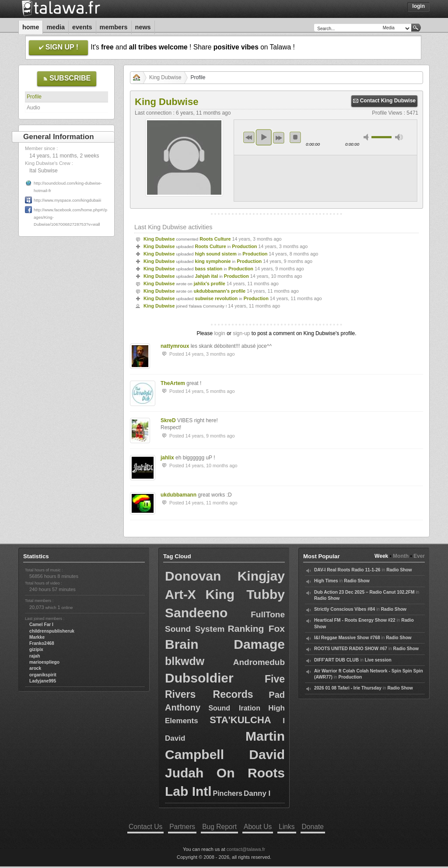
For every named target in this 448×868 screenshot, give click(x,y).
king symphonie (213, 261)
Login (418, 6)
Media (56, 27)
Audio (33, 108)
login (219, 333)
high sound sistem (215, 254)
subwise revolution (216, 298)
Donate (313, 827)
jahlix (167, 458)
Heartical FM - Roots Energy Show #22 (355, 620)
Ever (419, 556)
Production (244, 246)
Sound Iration (234, 708)
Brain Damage (225, 644)
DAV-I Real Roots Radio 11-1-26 (347, 570)
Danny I (257, 793)
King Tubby (245, 594)
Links (287, 827)
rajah (35, 656)
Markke (37, 637)
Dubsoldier (199, 678)
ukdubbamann (178, 495)
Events (82, 27)
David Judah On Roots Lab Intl (225, 773)
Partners (182, 827)
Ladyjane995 (43, 681)
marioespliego (44, 662)
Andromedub (259, 662)
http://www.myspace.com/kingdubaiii (67, 200)
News (143, 27)
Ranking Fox (256, 628)
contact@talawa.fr (246, 849)
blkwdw (185, 661)
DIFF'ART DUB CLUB (336, 660)
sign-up (241, 333)
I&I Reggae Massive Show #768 (347, 638)
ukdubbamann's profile (220, 291)
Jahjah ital (206, 276)
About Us (258, 827)
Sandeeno (196, 613)
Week (381, 556)
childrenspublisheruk (52, 631)
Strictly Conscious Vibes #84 (345, 609)
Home (31, 27)
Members (114, 27)
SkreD (168, 420)
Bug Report (219, 827)
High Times (326, 581)
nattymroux (175, 346)
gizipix (36, 649)
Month (401, 556)
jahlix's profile (210, 283)
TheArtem (173, 383)
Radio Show (399, 570)
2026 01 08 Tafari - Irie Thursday (348, 688)
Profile (34, 97)
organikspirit (43, 675)
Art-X (180, 595)
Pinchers (228, 793)
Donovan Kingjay (225, 576)
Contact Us (145, 827)
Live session (378, 660)
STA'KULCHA (240, 720)
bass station (208, 269)
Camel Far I (41, 625)
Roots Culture (215, 239)
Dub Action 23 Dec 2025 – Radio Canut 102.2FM (364, 592)
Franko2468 (42, 643)
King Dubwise (165, 77)
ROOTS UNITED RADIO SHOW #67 (351, 649)
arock (35, 668)
